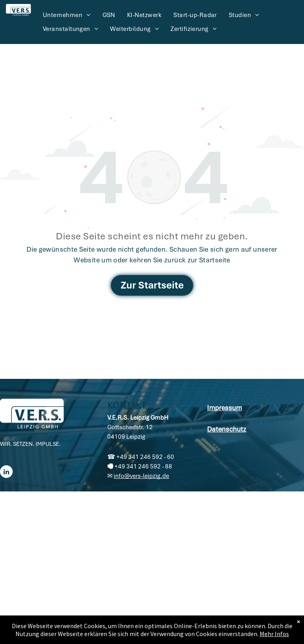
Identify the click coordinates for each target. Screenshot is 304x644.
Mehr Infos (274, 634)
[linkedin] (6, 473)
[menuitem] (67, 15)
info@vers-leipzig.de (141, 476)
